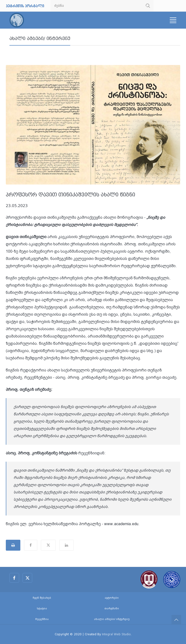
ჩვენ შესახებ (42, 598)
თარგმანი (112, 608)
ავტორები (112, 598)
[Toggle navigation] (173, 20)
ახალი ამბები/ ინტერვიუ (40, 39)
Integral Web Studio (116, 634)
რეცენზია (42, 619)
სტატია (42, 608)
